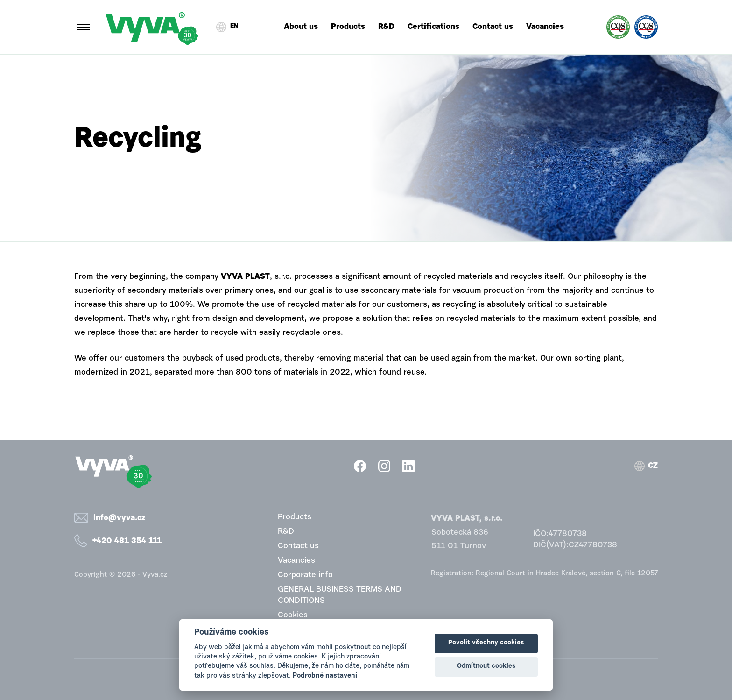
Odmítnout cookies (486, 666)
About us (301, 27)
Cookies (293, 615)
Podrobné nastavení (325, 676)
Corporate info (305, 575)
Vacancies (545, 27)
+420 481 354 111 (127, 541)
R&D (386, 27)
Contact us (493, 27)
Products (348, 27)
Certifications (433, 27)
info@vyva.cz (119, 518)
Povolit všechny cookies (486, 643)
